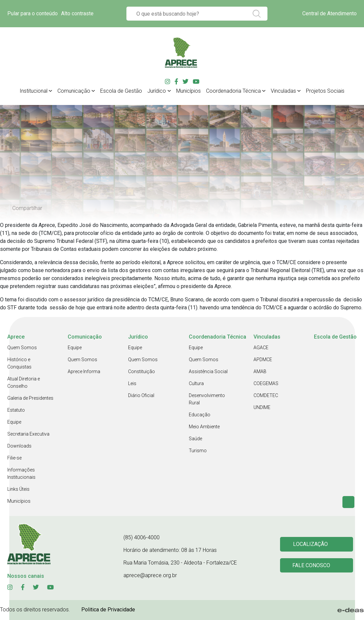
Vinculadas (283, 91)
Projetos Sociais (325, 91)
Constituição (142, 371)
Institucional (34, 91)
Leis (132, 383)
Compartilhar (27, 208)
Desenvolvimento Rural (207, 399)
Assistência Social (208, 371)
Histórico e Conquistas (19, 363)
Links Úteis (18, 489)
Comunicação (74, 91)
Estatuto (16, 410)
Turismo (198, 451)
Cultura (196, 383)
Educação (200, 415)
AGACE (261, 348)
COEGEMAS (266, 383)
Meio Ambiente (204, 427)
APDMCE (263, 360)
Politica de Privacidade (108, 610)
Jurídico (157, 91)
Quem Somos (22, 348)
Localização (311, 544)
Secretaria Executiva (28, 434)
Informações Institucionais (21, 473)
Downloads (19, 446)
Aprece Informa (84, 371)
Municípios (188, 91)
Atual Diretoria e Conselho (24, 382)
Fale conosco (312, 566)
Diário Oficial (141, 395)
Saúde (195, 439)
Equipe (14, 422)
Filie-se (14, 458)
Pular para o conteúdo (33, 13)
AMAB (260, 371)
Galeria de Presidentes (30, 398)
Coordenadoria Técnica (233, 91)
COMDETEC (266, 395)
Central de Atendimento (329, 13)
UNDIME (262, 407)
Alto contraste (77, 13)
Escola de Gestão (121, 91)
